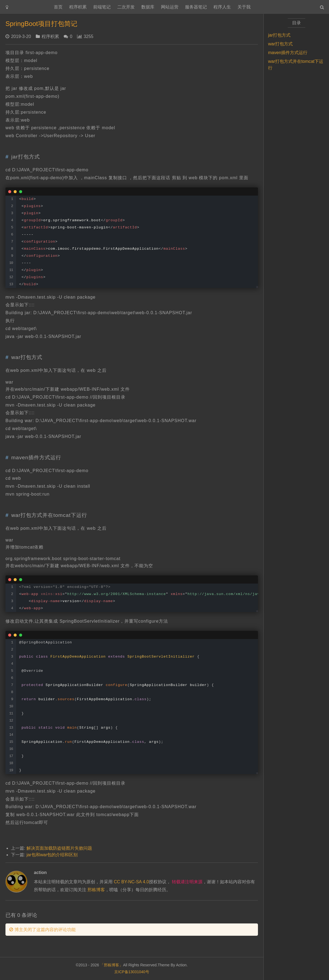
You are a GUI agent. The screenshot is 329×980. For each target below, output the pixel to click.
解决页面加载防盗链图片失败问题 (59, 848)
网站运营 (170, 7)
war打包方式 (280, 44)
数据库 (148, 7)
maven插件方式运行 (288, 53)
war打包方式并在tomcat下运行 (296, 65)
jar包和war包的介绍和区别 (52, 855)
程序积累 (78, 7)
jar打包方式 (279, 35)
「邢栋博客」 (111, 965)
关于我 (244, 7)
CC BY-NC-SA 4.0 (131, 882)
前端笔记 (102, 7)
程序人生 (222, 7)
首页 (58, 7)
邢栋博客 (96, 890)
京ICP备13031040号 (132, 972)
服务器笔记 (196, 7)
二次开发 (126, 7)
